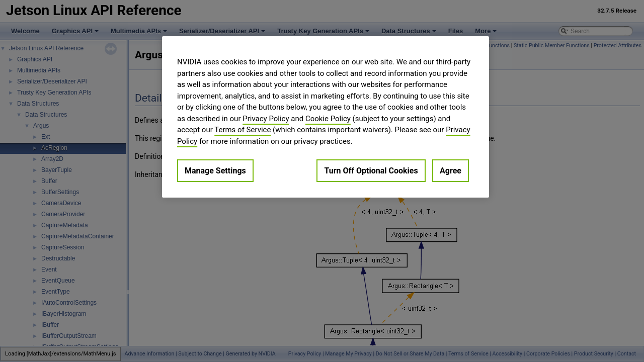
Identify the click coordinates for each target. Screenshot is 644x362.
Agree (451, 171)
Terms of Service (243, 130)
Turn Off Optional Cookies (371, 171)
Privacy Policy (266, 119)
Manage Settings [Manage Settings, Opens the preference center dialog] (215, 171)
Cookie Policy (328, 119)
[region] (326, 117)
